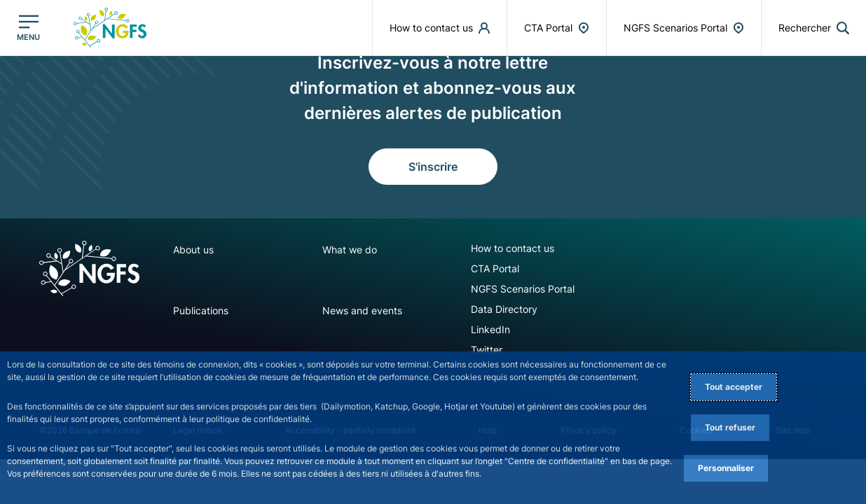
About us (193, 250)
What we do (350, 250)
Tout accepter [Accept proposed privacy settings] (734, 387)
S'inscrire (433, 167)
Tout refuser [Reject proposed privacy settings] (730, 427)
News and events (362, 310)
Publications (201, 310)
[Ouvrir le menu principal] (28, 28)
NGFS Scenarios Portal (523, 289)
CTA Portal (495, 268)
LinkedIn (490, 329)
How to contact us (513, 248)
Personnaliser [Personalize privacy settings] (726, 468)
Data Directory (504, 309)
